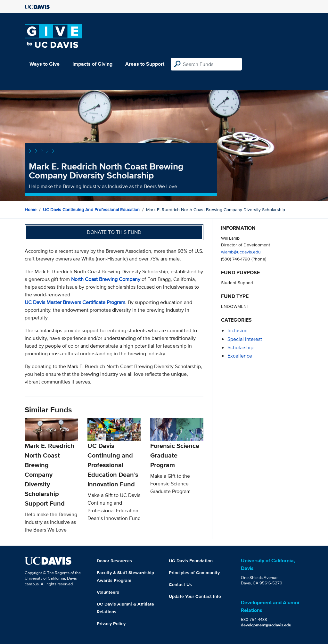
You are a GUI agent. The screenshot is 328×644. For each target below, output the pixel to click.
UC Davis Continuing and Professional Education (91, 210)
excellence (240, 356)
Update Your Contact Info (195, 596)
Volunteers (108, 592)
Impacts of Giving (92, 64)
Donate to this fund (114, 232)
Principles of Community (194, 573)
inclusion (238, 330)
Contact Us (180, 584)
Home (31, 210)
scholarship (240, 347)
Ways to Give (45, 64)
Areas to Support (145, 64)
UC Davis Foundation (191, 561)
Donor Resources (114, 561)
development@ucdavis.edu (266, 625)
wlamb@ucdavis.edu (241, 252)
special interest (245, 339)
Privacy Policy (111, 623)
